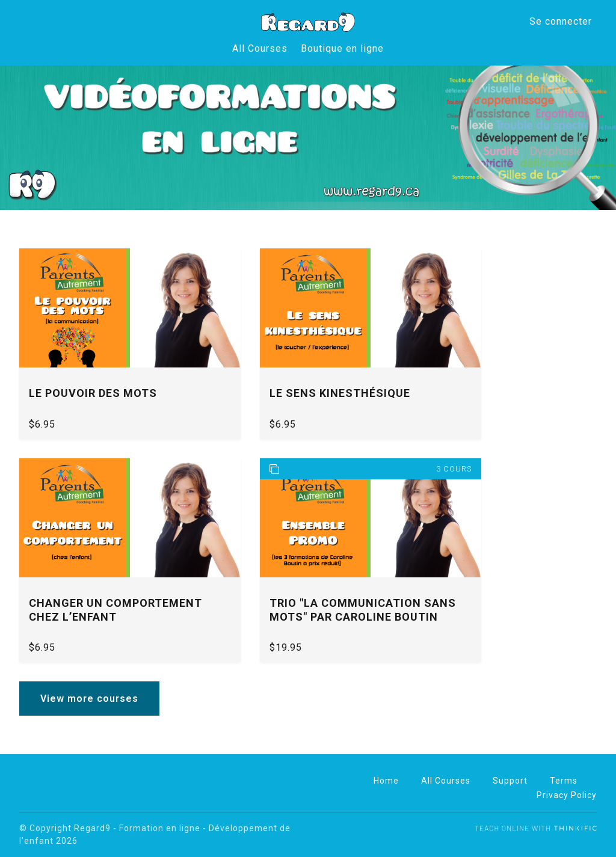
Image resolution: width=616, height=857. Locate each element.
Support (510, 781)
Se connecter (561, 21)
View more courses (89, 699)
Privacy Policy (567, 795)
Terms (564, 781)
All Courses (260, 48)
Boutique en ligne (342, 48)
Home (386, 781)
